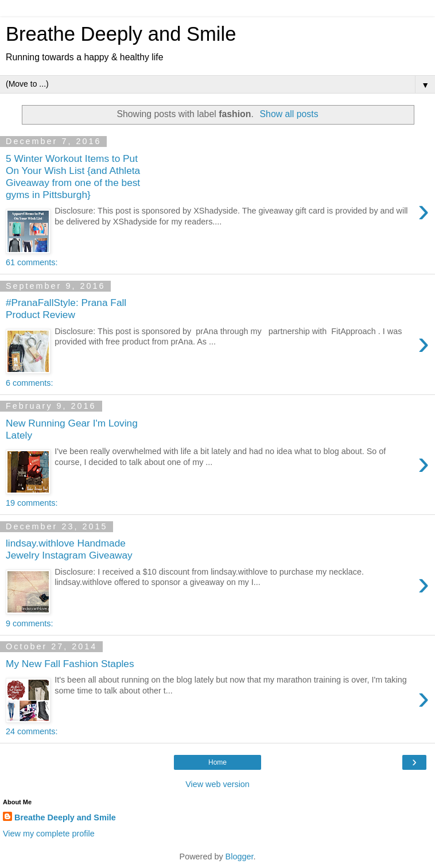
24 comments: (32, 731)
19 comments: (32, 503)
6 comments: (29, 383)
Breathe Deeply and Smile (121, 34)
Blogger (240, 857)
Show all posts (289, 114)
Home (218, 762)
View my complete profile (49, 834)
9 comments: (29, 623)
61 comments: (32, 262)
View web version (218, 784)
